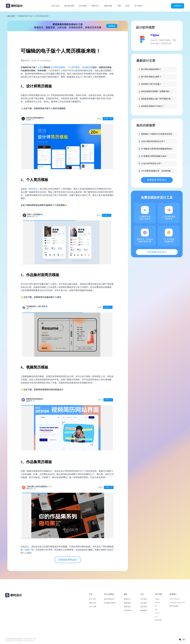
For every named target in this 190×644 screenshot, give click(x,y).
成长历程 (144, 607)
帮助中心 (96, 6)
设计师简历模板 (58, 67)
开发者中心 (128, 610)
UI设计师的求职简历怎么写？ (153, 141)
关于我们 (138, 6)
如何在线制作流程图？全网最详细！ (156, 91)
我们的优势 (69, 6)
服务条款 (127, 607)
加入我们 (144, 603)
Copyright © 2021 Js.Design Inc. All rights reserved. (20, 641)
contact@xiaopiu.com (177, 602)
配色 (92, 474)
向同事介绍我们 (110, 603)
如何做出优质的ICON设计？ (153, 106)
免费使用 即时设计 (157, 180)
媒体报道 (144, 610)
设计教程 (83, 6)
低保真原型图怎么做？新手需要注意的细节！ (158, 99)
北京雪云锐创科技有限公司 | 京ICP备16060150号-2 (21, 639)
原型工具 (92, 603)
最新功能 (108, 6)
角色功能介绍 (109, 599)
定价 (128, 6)
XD (156, 609)
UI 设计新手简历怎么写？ (151, 164)
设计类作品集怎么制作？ (151, 77)
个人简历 (40, 67)
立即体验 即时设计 (68, 560)
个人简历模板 (73, 67)
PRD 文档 (93, 607)
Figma (155, 35)
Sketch (157, 602)
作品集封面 (87, 67)
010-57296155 (175, 599)
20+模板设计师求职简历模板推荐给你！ (157, 149)
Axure (157, 613)
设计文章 (11, 16)
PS (156, 606)
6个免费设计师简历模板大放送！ (154, 156)
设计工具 (92, 599)
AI (156, 616)
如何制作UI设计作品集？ (151, 84)
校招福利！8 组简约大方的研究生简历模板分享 (158, 134)
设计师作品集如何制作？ (151, 69)
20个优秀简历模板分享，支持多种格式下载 (158, 171)
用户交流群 (174, 606)
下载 (119, 6)
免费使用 (178, 6)
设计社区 (56, 6)
